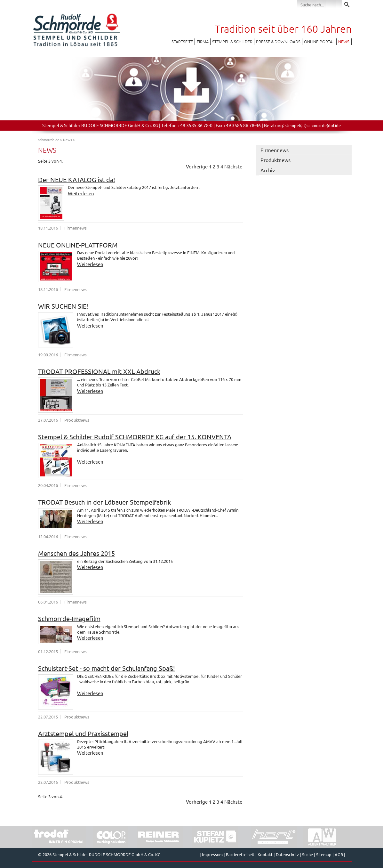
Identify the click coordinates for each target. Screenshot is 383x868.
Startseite (182, 41)
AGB (339, 854)
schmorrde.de (49, 140)
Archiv (268, 170)
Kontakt (265, 854)
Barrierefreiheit (240, 854)
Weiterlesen (81, 193)
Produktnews (275, 160)
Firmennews (275, 150)
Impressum (212, 854)
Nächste (233, 166)
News (344, 41)
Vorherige (197, 166)
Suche (307, 854)
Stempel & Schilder (232, 41)
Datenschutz (287, 854)
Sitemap (324, 854)
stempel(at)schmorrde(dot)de (313, 125)
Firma (203, 41)
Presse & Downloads (278, 41)
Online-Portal (319, 41)
